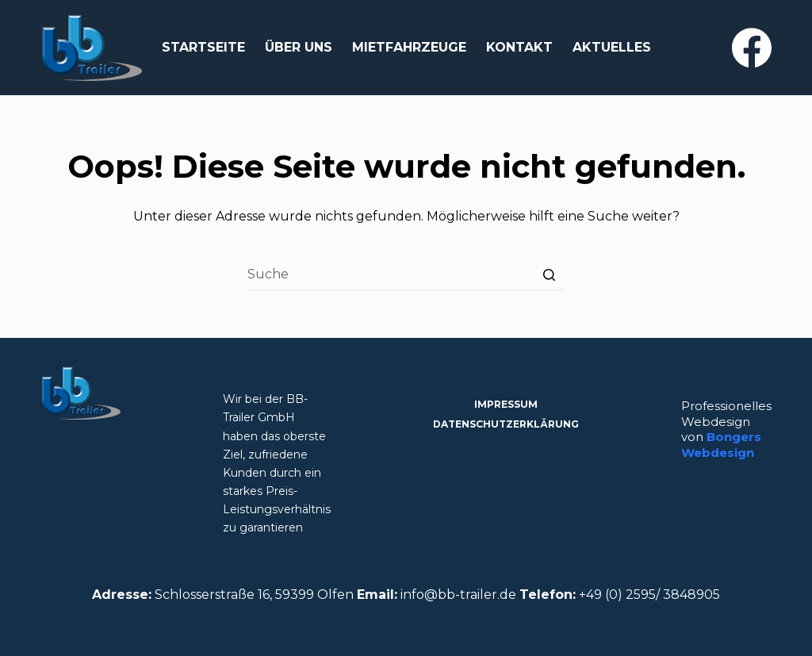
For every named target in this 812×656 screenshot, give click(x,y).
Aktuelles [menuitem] (612, 47)
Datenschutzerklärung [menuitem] (506, 424)
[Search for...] (406, 274)
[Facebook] (752, 48)
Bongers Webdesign (721, 445)
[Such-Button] (549, 274)
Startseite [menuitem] (203, 47)
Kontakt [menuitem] (519, 47)
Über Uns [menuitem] (299, 47)
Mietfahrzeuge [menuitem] (409, 47)
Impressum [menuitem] (506, 404)
